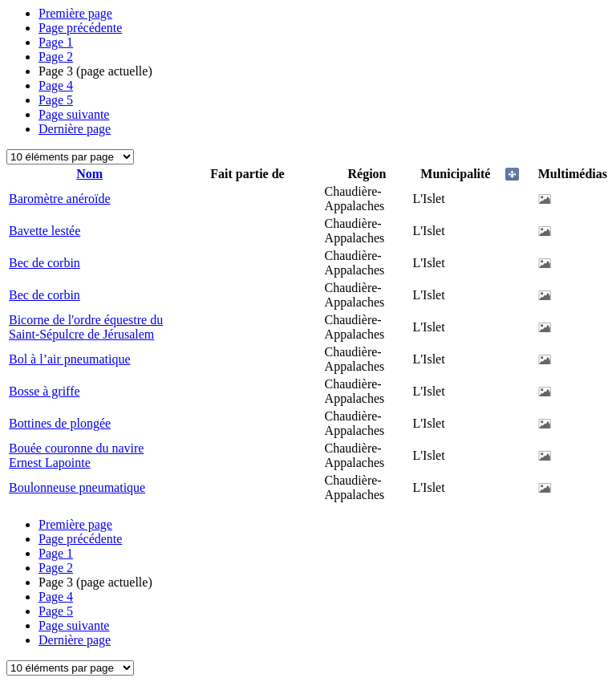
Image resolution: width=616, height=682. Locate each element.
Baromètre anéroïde (60, 199)
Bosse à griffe (45, 391)
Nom (89, 174)
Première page (75, 13)
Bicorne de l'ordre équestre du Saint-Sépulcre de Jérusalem (86, 327)
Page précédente (80, 28)
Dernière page (75, 129)
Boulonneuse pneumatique (77, 487)
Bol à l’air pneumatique (70, 359)
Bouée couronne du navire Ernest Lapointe (76, 455)
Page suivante (74, 114)
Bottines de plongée (60, 423)
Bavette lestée (45, 231)
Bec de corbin (45, 263)
